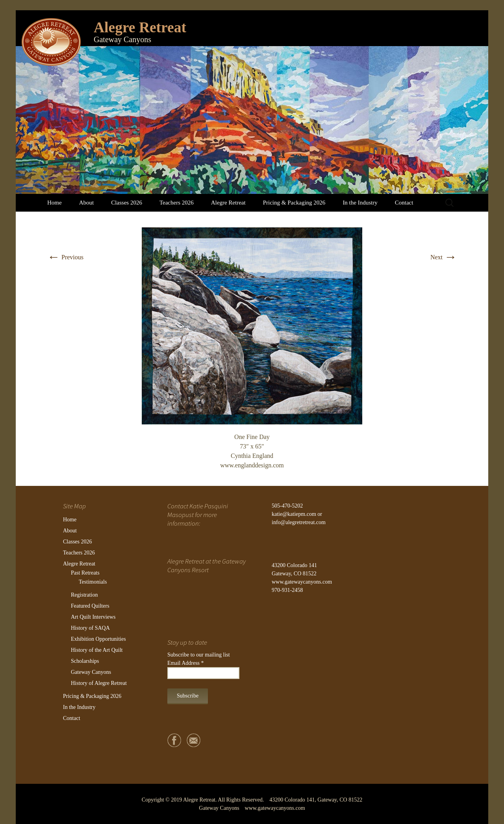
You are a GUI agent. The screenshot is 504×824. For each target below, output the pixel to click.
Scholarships (85, 661)
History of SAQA (90, 628)
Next (444, 257)
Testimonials (93, 582)
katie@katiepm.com (294, 514)
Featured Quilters (90, 606)
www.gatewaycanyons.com (302, 582)
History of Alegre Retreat (99, 683)
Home (55, 203)
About (87, 203)
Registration (84, 595)
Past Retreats (85, 573)
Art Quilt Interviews (93, 617)
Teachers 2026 (177, 203)
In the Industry (360, 203)
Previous (65, 257)
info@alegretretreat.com (299, 522)
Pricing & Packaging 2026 (294, 203)
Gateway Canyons (91, 672)
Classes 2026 (127, 203)
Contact (404, 203)
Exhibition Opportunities (98, 639)
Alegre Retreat (228, 203)
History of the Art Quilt (97, 650)
